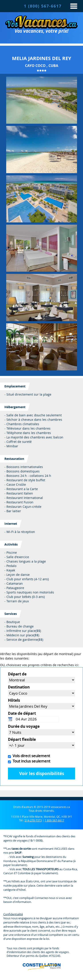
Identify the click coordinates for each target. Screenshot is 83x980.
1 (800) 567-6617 (43, 6)
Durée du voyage (24, 726)
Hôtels (14, 700)
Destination (19, 687)
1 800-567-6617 (54, 820)
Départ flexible (22, 739)
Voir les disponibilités (42, 773)
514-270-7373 (33, 820)
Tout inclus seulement (31, 761)
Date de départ (22, 713)
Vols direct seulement (30, 756)
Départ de (17, 674)
